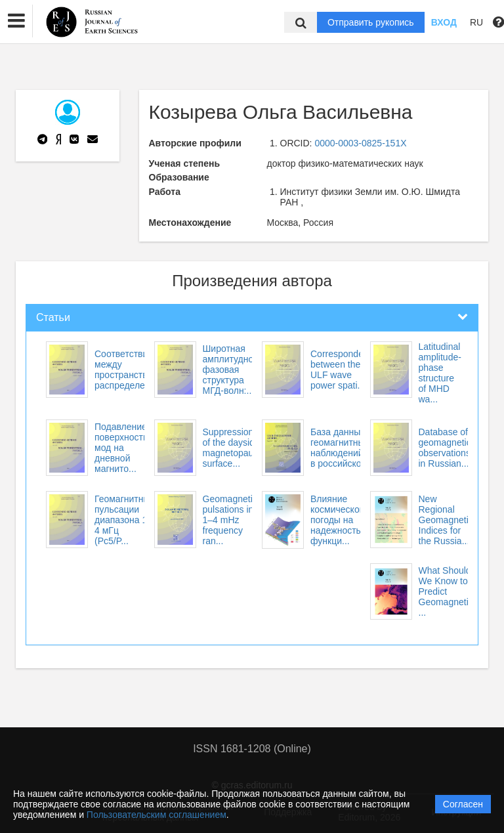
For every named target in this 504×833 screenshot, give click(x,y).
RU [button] (476, 22)
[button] (16, 21)
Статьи (53, 317)
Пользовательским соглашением (157, 815)
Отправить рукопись (371, 22)
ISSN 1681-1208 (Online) (252, 749)
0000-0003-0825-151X (360, 143)
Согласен (463, 804)
